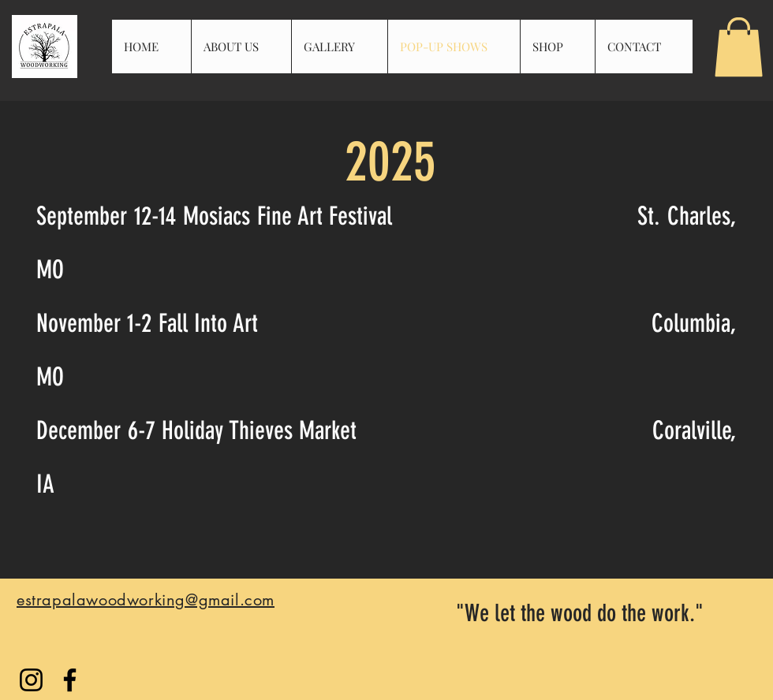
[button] (739, 47)
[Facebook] (70, 680)
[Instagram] (31, 680)
